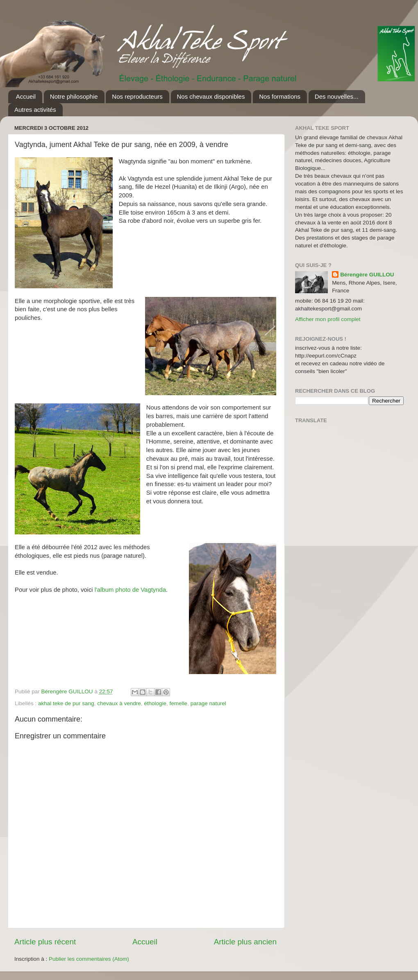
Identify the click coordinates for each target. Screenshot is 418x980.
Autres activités (35, 110)
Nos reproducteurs (137, 96)
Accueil (26, 96)
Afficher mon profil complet (328, 319)
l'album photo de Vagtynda (130, 590)
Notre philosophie (74, 96)
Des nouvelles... (337, 96)
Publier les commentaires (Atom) (89, 959)
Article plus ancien (245, 942)
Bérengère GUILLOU (367, 275)
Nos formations (280, 96)
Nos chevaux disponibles (211, 96)
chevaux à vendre (119, 703)
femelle (179, 703)
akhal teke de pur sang (66, 703)
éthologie (155, 703)
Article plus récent (45, 942)
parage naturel (208, 703)
